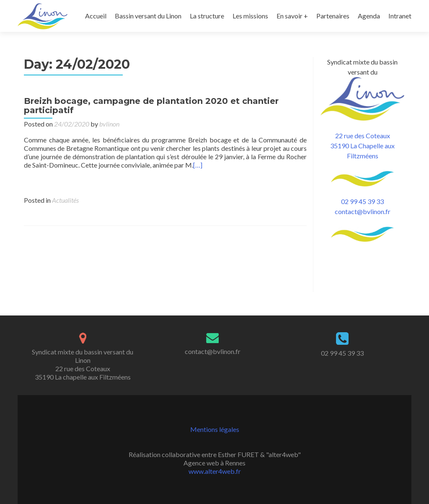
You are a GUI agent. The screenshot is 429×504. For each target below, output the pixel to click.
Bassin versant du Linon (148, 16)
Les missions (250, 16)
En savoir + (292, 16)
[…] (198, 180)
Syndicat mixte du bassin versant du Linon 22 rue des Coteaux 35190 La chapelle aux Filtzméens (83, 364)
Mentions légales (215, 429)
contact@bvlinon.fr (363, 226)
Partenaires (333, 16)
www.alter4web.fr (215, 471)
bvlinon (109, 138)
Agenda (369, 16)
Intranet (400, 16)
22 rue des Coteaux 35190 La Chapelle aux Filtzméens (362, 160)
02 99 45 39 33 (362, 216)
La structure (207, 16)
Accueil (96, 16)
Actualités (65, 215)
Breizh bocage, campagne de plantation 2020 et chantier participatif (151, 120)
